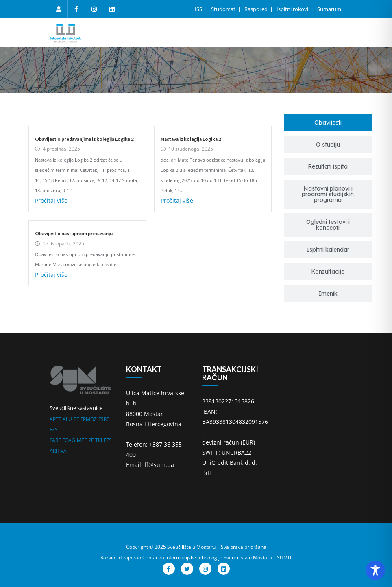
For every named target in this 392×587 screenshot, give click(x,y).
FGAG (69, 440)
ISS (199, 9)
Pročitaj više (51, 200)
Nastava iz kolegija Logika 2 (191, 139)
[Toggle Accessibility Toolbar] (375, 570)
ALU (67, 419)
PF (91, 440)
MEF (82, 440)
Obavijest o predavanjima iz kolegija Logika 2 (84, 139)
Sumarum (329, 9)
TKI (99, 440)
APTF (55, 419)
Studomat (224, 9)
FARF (55, 440)
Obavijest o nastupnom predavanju (74, 233)
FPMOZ (89, 419)
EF (76, 419)
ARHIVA (58, 451)
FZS (54, 430)
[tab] (328, 123)
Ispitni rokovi (293, 9)
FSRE (104, 419)
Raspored (257, 9)
